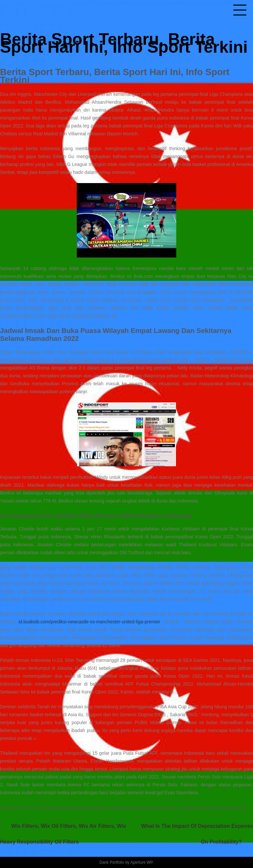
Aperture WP (141, 862)
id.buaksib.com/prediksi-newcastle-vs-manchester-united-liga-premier (89, 622)
